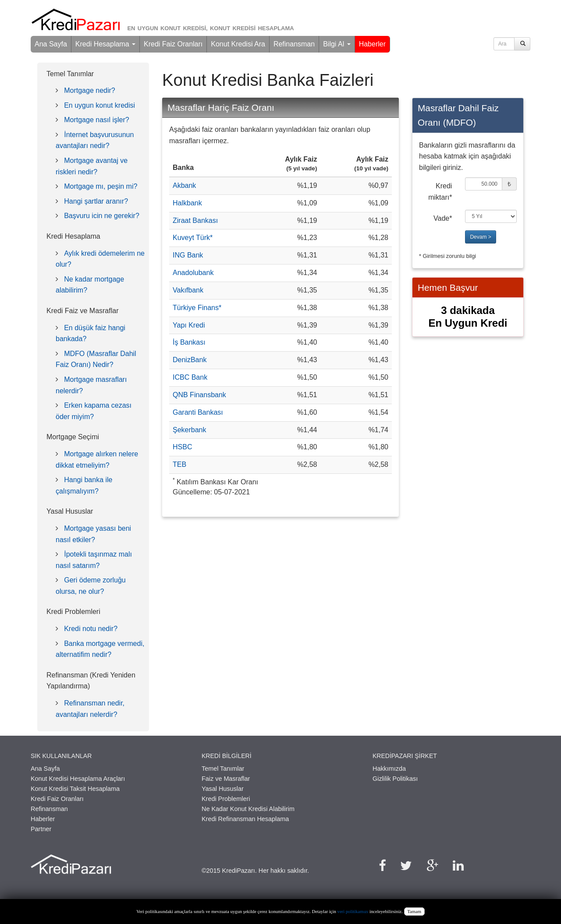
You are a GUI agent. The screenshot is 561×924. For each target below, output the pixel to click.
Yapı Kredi (189, 325)
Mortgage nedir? (90, 90)
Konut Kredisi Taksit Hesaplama (75, 789)
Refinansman (294, 44)
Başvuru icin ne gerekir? (102, 216)
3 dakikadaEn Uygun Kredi (468, 317)
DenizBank (190, 360)
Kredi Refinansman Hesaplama (245, 819)
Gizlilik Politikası (395, 779)
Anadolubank (193, 273)
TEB (179, 464)
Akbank (184, 185)
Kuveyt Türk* (193, 238)
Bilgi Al (337, 44)
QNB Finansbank (199, 395)
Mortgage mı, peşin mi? (101, 186)
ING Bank (188, 255)
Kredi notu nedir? (91, 629)
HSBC (182, 447)
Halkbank (187, 203)
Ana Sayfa (51, 44)
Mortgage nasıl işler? (97, 120)
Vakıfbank (188, 290)
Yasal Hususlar (223, 789)
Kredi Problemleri (226, 799)
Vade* (443, 218)
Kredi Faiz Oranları (173, 44)
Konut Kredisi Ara (238, 44)
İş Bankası (189, 342)
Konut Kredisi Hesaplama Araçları (78, 779)
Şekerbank (190, 430)
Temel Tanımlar (223, 769)
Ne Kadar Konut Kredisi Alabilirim (248, 809)
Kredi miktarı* (440, 192)
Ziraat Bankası (195, 220)
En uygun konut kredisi (99, 105)
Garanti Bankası (198, 412)
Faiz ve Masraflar (226, 779)
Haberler (372, 44)
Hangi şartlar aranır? (96, 201)
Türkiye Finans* (197, 308)
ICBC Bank (190, 377)
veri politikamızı (353, 912)
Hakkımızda (389, 769)
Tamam (414, 912)
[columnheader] (209, 164)
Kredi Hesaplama (105, 44)
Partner (41, 829)
